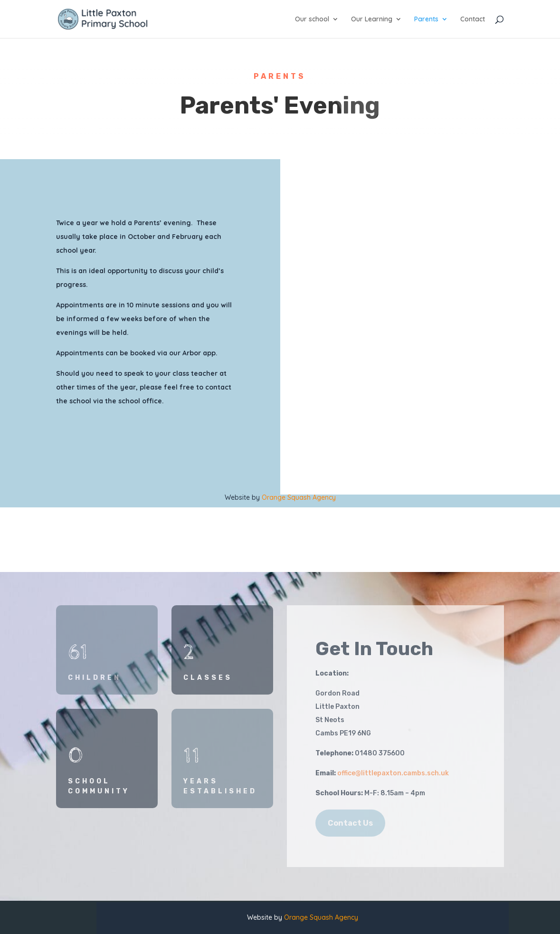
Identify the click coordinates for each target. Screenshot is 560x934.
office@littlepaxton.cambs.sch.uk (393, 773)
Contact (473, 19)
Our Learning (372, 19)
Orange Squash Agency (299, 497)
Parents (426, 19)
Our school (312, 19)
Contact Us (350, 823)
